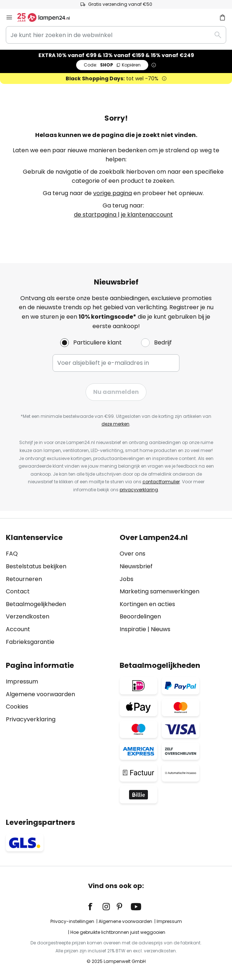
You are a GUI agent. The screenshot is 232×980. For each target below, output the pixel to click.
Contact (18, 591)
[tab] (59, 590)
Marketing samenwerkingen (159, 591)
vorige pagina (113, 193)
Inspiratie (133, 629)
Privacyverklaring (31, 719)
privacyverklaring (139, 490)
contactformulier (161, 482)
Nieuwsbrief (136, 566)
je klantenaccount (147, 215)
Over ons (132, 554)
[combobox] (116, 35)
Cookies (17, 707)
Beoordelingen (140, 616)
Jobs (127, 579)
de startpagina (96, 215)
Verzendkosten (28, 616)
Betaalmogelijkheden (36, 604)
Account (18, 629)
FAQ (12, 554)
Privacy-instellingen (72, 921)
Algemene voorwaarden (40, 694)
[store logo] (48, 17)
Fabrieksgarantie (30, 642)
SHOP (112, 65)
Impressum (22, 681)
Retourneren (24, 579)
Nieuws (161, 629)
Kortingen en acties (147, 604)
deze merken (115, 424)
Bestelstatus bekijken (36, 566)
